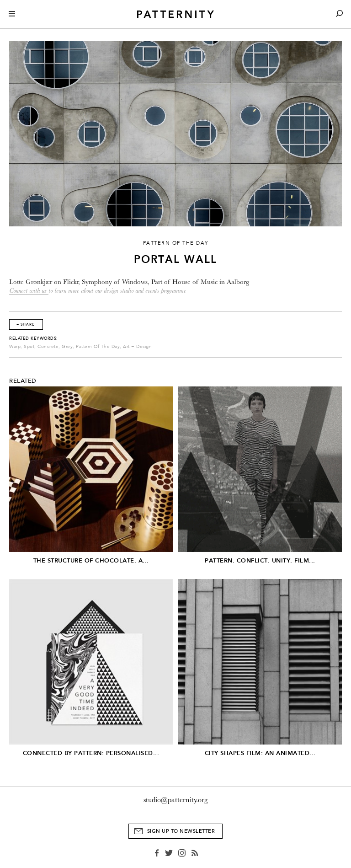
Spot (29, 347)
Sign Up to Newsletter (181, 831)
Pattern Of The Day (98, 347)
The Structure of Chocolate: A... (91, 560)
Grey (67, 347)
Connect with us (29, 291)
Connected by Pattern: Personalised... (91, 753)
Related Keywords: (34, 338)
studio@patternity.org (176, 800)
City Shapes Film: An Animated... (260, 753)
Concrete (48, 347)
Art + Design (137, 347)
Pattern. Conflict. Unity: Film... (260, 560)
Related (23, 381)
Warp (15, 347)
